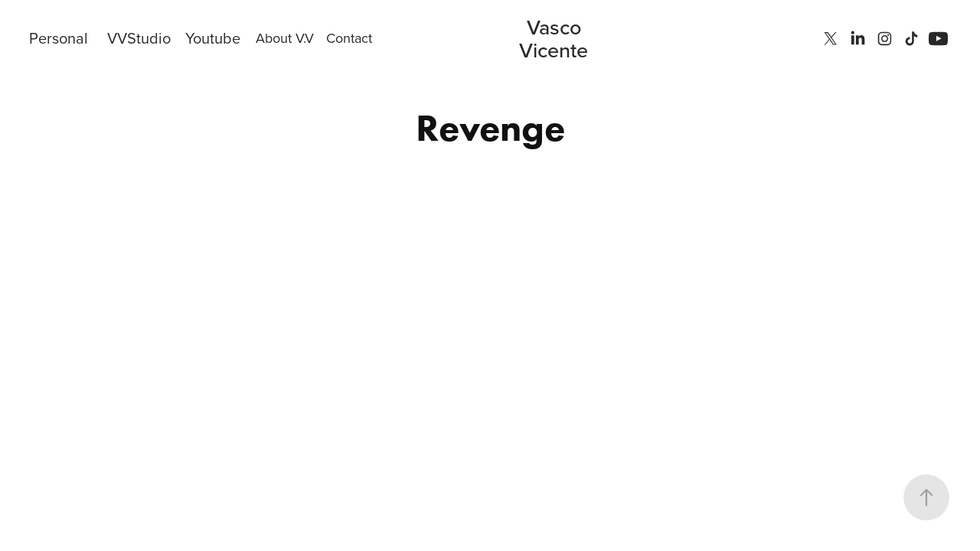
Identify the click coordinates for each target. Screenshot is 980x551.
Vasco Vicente (554, 38)
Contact (349, 38)
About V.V (285, 38)
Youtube (213, 38)
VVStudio (139, 38)
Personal (59, 38)
